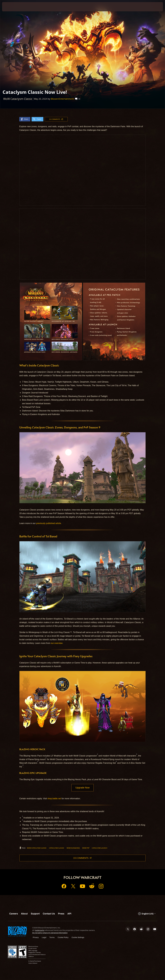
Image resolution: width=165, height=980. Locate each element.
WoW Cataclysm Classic (37, 848)
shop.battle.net (54, 799)
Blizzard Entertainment (62, 99)
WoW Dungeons (73, 848)
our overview (57, 643)
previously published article (49, 523)
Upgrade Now (82, 788)
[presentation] (10, 7)
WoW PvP (86, 848)
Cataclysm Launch (100, 848)
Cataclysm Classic (57, 848)
